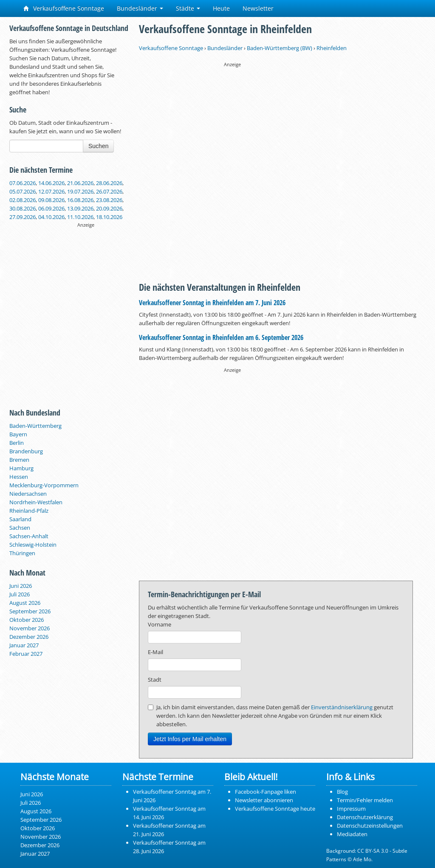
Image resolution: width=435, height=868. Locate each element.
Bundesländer (140, 8)
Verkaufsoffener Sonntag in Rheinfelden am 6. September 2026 (221, 337)
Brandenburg (26, 451)
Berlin (17, 443)
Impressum (351, 809)
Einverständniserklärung (342, 707)
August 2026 (25, 603)
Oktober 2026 (27, 620)
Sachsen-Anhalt (29, 536)
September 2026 (30, 611)
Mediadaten (352, 834)
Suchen (98, 146)
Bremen (19, 460)
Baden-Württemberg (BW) (280, 48)
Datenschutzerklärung (365, 817)
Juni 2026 (21, 586)
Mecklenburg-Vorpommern (44, 485)
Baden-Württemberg (35, 426)
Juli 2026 (20, 594)
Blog (342, 792)
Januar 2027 (24, 645)
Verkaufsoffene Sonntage (64, 8)
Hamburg (21, 468)
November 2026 (30, 628)
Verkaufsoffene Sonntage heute (275, 809)
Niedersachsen (28, 494)
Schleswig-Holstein (33, 545)
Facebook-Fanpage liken (266, 792)
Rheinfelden (332, 48)
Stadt (155, 680)
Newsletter (258, 8)
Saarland (20, 519)
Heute (221, 8)
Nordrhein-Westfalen (36, 502)
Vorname (160, 624)
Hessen (19, 477)
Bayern (18, 434)
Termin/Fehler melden (365, 800)
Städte (188, 8)
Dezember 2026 (29, 637)
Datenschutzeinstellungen (370, 826)
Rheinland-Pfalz (29, 511)
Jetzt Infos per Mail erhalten (190, 739)
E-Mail (155, 652)
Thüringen (22, 553)
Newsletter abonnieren (264, 800)
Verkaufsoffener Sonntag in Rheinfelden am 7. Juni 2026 (212, 303)
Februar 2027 (26, 654)
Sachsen (20, 528)
